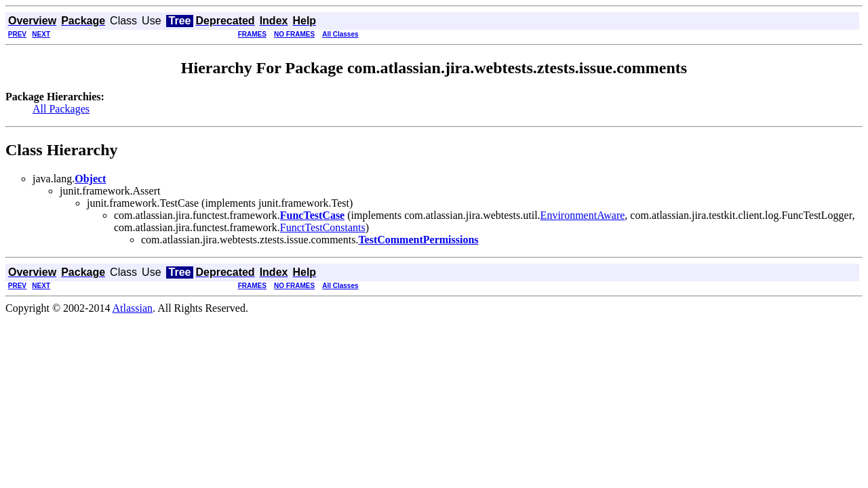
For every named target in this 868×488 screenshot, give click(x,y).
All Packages (61, 109)
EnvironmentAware (583, 215)
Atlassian (133, 308)
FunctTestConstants (323, 227)
